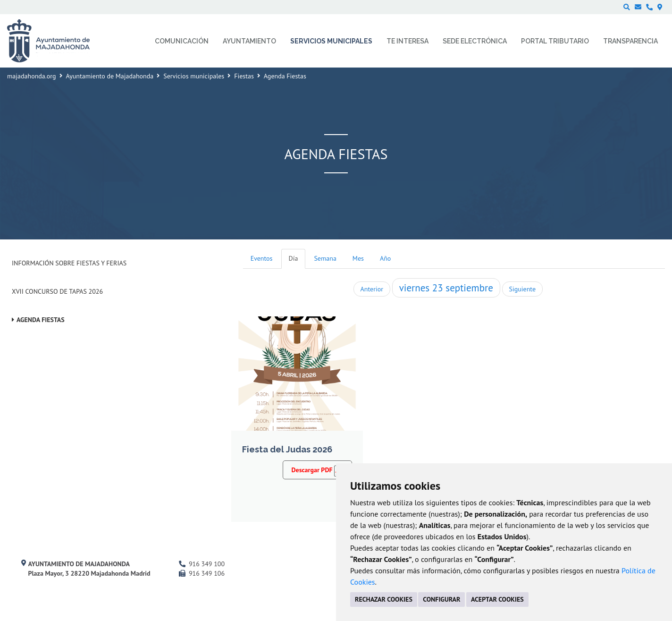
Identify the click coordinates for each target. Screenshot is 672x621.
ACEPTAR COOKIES (497, 599)
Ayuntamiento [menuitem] (249, 41)
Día (294, 258)
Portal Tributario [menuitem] (555, 41)
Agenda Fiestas (41, 320)
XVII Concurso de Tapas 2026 (57, 291)
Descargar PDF (317, 470)
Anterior (372, 289)
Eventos (262, 258)
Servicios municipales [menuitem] (331, 41)
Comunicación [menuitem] (182, 41)
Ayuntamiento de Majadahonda (110, 76)
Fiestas (244, 76)
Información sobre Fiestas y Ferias (69, 263)
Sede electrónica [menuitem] (475, 41)
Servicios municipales (194, 76)
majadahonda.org (32, 76)
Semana (325, 258)
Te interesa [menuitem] (407, 41)
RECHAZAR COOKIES (384, 599)
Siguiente (522, 289)
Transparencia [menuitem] (630, 41)
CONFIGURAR (441, 599)
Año (385, 258)
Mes (358, 258)
